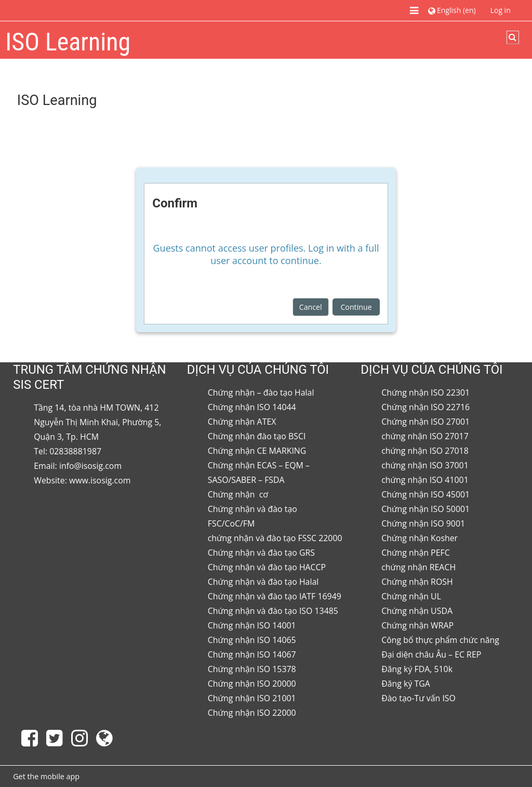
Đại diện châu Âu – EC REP (431, 654)
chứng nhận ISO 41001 (425, 480)
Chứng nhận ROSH (417, 582)
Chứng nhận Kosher (420, 538)
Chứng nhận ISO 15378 (252, 669)
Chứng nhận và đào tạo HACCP (267, 567)
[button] (452, 10)
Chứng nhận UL (411, 596)
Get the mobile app (46, 776)
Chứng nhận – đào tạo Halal (261, 392)
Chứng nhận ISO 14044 (252, 407)
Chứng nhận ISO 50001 (425, 509)
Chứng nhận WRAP (417, 625)
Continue (356, 307)
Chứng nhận (232, 494)
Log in (501, 10)
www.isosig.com (100, 480)
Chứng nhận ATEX (242, 422)
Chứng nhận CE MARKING (257, 451)
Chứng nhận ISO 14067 (252, 654)
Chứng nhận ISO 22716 (425, 407)
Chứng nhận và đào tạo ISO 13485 (273, 611)
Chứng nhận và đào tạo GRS (261, 553)
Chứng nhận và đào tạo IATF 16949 (275, 596)
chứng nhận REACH (418, 567)
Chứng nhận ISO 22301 (425, 392)
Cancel (311, 307)
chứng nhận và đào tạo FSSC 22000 (275, 538)
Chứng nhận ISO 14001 (252, 625)
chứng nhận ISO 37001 (425, 465)
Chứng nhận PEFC (415, 553)
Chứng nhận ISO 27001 (425, 422)
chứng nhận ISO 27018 (425, 451)
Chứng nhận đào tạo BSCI (257, 436)
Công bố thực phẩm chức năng (440, 640)
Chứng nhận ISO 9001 (423, 523)
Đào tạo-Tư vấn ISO (418, 698)
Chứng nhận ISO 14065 (252, 640)
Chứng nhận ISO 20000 (252, 684)
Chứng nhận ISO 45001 (425, 494)
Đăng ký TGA (406, 684)
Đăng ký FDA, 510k (417, 669)
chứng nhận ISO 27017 (425, 436)
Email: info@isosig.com (78, 466)
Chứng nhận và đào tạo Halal (263, 582)
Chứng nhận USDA (417, 611)
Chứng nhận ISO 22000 (252, 713)
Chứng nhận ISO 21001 (252, 698)
